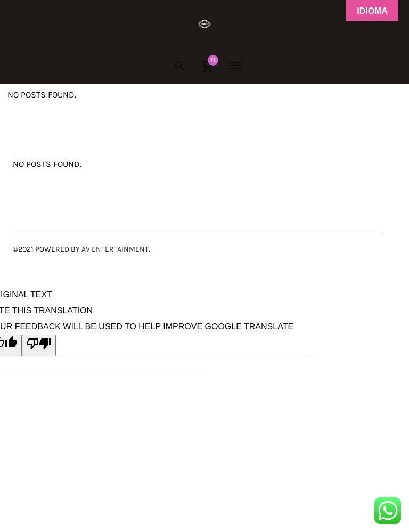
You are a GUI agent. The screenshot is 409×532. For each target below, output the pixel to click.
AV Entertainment (115, 249)
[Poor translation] (39, 345)
